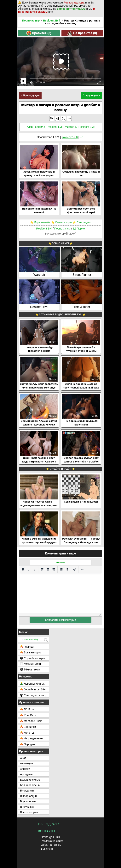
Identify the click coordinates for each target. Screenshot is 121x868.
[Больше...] (82, 569)
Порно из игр (31, 21)
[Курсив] (29, 569)
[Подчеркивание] (35, 569)
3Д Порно (79, 229)
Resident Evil (52, 21)
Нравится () (39, 33)
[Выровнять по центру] (48, 569)
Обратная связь (51, 845)
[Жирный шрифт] (23, 569)
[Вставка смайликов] (75, 569)
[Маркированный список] (61, 569)
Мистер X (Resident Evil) (80, 127)
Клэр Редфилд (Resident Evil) (45, 127)
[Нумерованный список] (67, 569)
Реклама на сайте (52, 841)
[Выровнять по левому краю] (42, 569)
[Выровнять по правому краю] (54, 569)
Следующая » (91, 95)
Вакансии (47, 849)
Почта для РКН (50, 837)
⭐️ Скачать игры (61, 222)
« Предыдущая (30, 95)
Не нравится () (82, 33)
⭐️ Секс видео (82, 222)
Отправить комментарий (61, 620)
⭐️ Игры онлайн (40, 222)
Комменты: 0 (70, 137)
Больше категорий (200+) (61, 234)
